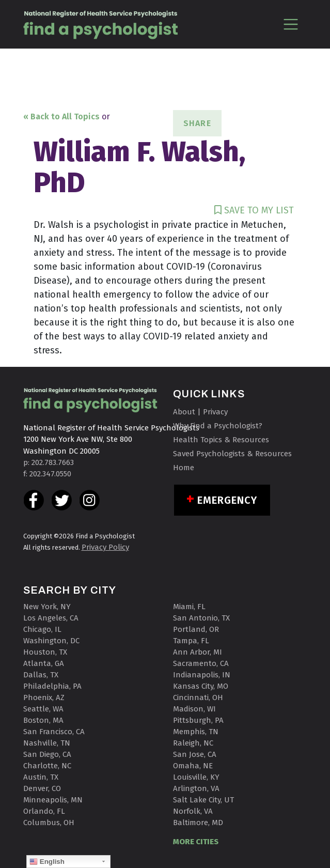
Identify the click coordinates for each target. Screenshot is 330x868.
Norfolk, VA (193, 811)
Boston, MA (43, 720)
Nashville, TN (47, 743)
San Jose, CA (195, 754)
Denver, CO (42, 788)
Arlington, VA (196, 788)
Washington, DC (51, 641)
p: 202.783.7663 (49, 462)
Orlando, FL (44, 811)
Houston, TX (45, 652)
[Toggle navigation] (291, 24)
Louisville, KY (196, 777)
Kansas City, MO (201, 686)
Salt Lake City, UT (203, 800)
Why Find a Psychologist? (218, 426)
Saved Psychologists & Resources (232, 454)
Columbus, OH (49, 823)
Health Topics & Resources (221, 440)
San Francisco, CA (54, 732)
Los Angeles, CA (51, 618)
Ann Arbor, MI (198, 652)
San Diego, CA (47, 754)
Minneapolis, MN (53, 800)
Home (184, 468)
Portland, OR (196, 629)
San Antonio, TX (201, 618)
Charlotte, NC (47, 766)
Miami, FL (189, 607)
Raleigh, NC (193, 743)
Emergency (227, 500)
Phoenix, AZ (44, 698)
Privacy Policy (105, 547)
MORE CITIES (196, 842)
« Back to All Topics (61, 117)
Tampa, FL (191, 641)
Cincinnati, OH (198, 698)
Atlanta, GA (44, 663)
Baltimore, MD (198, 823)
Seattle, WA (43, 709)
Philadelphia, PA (52, 686)
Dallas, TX (41, 675)
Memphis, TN (196, 732)
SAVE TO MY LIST (254, 210)
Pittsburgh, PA (198, 720)
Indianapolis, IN (202, 675)
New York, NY (47, 607)
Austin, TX (41, 777)
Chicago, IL (42, 629)
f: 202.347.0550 (47, 474)
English (47, 862)
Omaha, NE (193, 766)
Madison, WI (194, 709)
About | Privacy (200, 412)
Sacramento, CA (201, 663)
